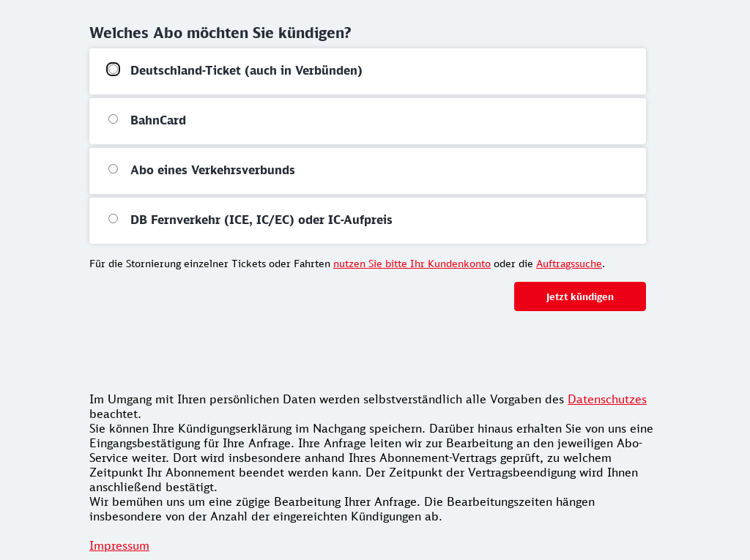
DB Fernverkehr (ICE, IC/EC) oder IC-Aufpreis (261, 220)
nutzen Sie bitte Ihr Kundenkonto (412, 263)
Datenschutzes (607, 399)
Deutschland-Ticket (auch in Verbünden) (246, 70)
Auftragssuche (569, 263)
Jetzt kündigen (580, 296)
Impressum (119, 545)
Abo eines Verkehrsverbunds (213, 170)
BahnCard (158, 120)
